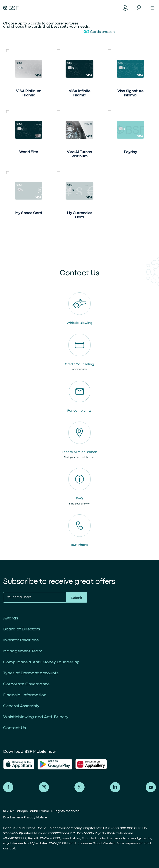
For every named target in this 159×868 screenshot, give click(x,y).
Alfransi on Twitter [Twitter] (79, 787)
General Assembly (21, 706)
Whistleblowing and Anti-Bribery (36, 717)
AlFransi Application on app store (19, 764)
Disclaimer (12, 818)
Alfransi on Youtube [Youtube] (151, 787)
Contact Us (15, 728)
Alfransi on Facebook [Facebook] (8, 787)
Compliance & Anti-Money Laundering (41, 662)
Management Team (23, 651)
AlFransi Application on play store (55, 764)
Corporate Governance (26, 684)
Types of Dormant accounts (31, 673)
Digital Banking (125, 8)
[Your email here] (35, 597)
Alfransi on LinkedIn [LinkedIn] (115, 787)
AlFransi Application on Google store (93, 764)
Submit (76, 598)
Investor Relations (21, 640)
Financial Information (25, 695)
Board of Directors (22, 629)
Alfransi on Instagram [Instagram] (44, 787)
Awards (11, 618)
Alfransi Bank (11, 8)
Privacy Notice (35, 818)
